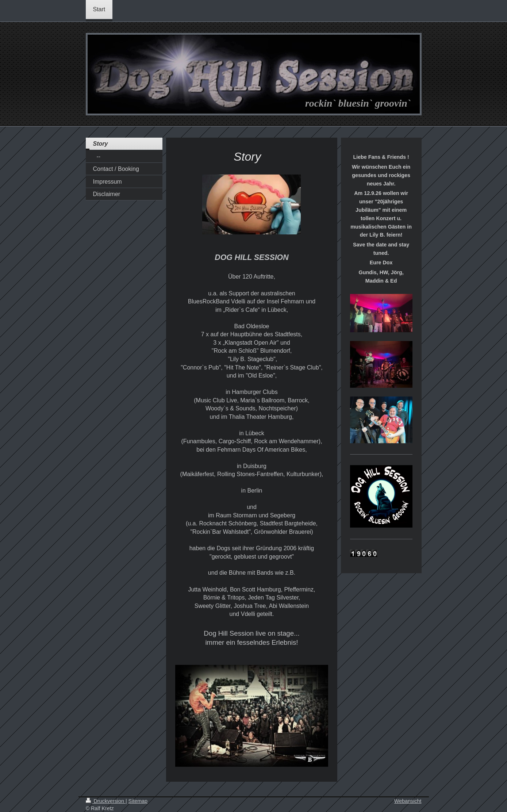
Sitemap (138, 801)
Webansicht (408, 801)
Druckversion (106, 801)
